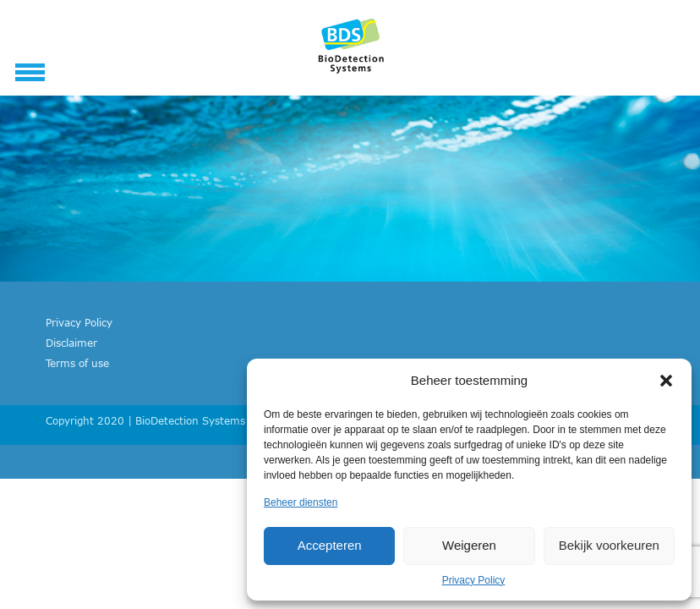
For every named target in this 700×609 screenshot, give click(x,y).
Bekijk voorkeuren (609, 545)
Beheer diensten (301, 502)
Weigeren (469, 545)
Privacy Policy (474, 580)
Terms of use (77, 363)
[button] (666, 381)
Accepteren (330, 545)
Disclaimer (71, 343)
